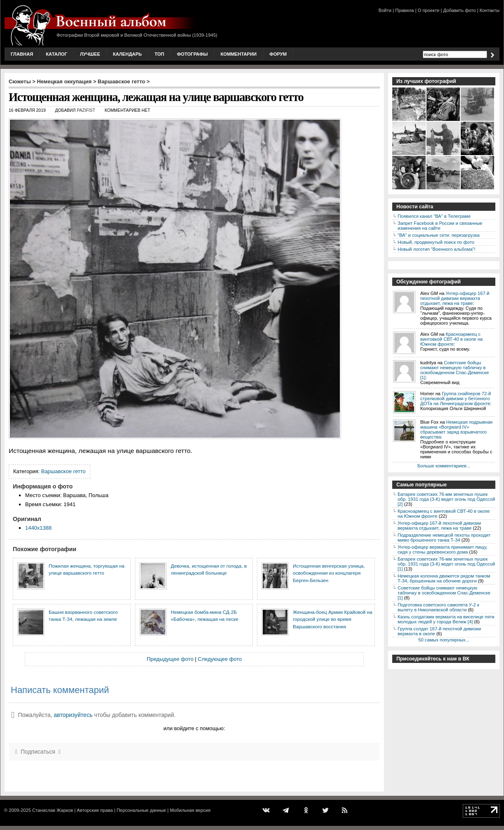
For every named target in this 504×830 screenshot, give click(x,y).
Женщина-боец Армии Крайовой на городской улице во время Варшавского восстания (333, 619)
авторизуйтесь (73, 715)
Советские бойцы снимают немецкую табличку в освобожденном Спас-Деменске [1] (455, 370)
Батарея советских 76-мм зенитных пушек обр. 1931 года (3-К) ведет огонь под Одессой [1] (446, 564)
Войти (385, 10)
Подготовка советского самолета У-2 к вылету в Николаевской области (438, 607)
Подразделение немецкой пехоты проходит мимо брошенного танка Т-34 (444, 538)
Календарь (127, 54)
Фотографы (192, 54)
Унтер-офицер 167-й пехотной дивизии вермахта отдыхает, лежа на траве (455, 298)
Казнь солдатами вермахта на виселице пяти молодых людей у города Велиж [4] (446, 619)
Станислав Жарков (53, 810)
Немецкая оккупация (64, 81)
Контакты (490, 10)
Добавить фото (460, 10)
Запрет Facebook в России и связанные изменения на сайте (440, 226)
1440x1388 (38, 528)
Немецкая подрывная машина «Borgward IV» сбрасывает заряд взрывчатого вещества (456, 429)
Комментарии (239, 54)
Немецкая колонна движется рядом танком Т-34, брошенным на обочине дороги (444, 578)
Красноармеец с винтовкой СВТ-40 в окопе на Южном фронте (451, 339)
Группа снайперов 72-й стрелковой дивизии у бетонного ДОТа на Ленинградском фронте (456, 398)
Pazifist (86, 110)
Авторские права (95, 810)
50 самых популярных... (444, 640)
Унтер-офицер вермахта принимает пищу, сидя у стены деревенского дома (443, 549)
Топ (159, 54)
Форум (278, 54)
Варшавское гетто (121, 81)
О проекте (429, 10)
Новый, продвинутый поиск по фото (436, 242)
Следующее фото (220, 659)
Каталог (57, 54)
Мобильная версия (190, 810)
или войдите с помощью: (194, 728)
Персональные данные (141, 810)
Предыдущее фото (170, 659)
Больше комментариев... (444, 466)
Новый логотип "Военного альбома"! (437, 249)
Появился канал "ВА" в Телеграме (434, 216)
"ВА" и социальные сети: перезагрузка (439, 235)
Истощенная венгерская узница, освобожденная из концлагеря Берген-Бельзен (329, 573)
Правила (404, 10)
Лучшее (90, 54)
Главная (22, 54)
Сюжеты (20, 81)
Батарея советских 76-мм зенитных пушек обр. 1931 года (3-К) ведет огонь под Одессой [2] (446, 499)
